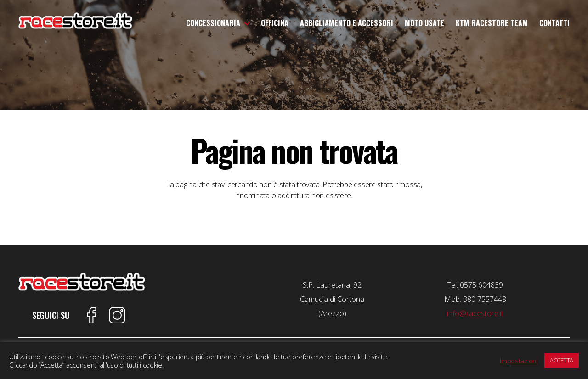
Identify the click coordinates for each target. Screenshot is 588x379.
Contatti (554, 23)
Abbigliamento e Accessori (347, 23)
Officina (275, 23)
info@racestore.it (475, 313)
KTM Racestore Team (492, 23)
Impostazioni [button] (519, 361)
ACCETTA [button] (562, 360)
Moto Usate (424, 23)
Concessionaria (213, 23)
